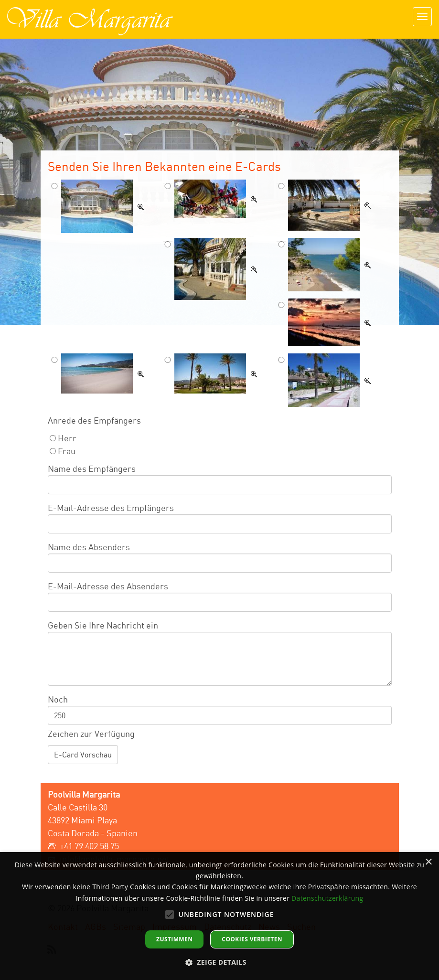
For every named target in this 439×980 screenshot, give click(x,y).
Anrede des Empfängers (94, 420)
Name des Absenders (89, 547)
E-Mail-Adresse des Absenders (108, 586)
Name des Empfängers (92, 469)
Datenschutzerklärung (327, 898)
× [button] (428, 862)
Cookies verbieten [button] (252, 939)
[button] (219, 962)
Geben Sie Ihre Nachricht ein (103, 625)
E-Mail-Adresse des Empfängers (111, 508)
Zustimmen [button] (174, 939)
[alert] (219, 916)
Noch (58, 699)
